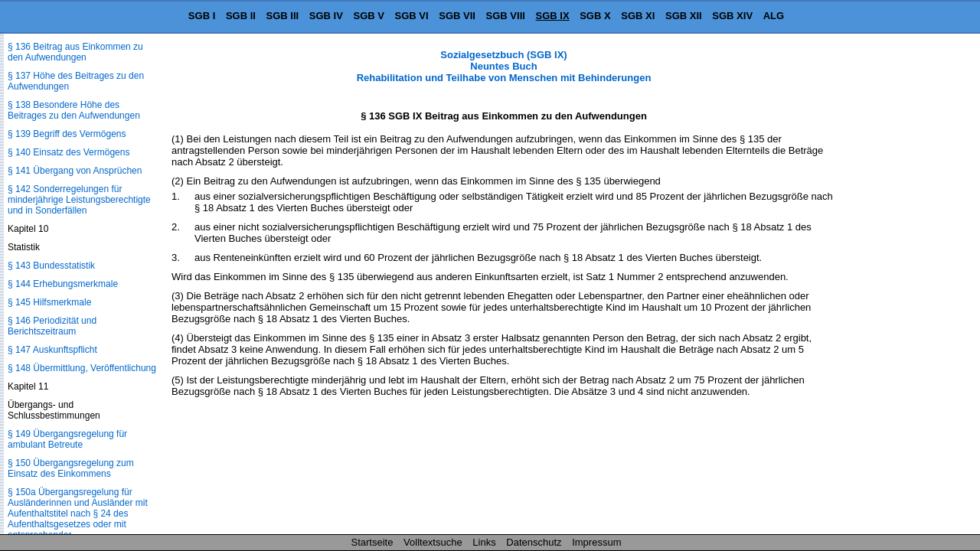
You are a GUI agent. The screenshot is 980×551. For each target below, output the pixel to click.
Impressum (596, 542)
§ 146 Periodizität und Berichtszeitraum (52, 326)
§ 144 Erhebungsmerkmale (63, 284)
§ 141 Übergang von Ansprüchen (75, 171)
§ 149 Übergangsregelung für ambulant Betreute (67, 439)
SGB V (368, 16)
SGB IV (326, 16)
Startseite (372, 542)
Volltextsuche (433, 542)
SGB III (283, 16)
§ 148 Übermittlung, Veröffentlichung (82, 368)
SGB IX (553, 16)
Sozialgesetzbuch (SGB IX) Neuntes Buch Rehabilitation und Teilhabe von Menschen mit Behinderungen (504, 66)
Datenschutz (534, 542)
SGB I (202, 16)
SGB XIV (732, 16)
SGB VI (412, 16)
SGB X (595, 16)
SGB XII (684, 16)
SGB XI (638, 16)
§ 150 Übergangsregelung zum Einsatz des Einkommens (71, 468)
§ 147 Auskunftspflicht (52, 350)
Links (484, 542)
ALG (774, 16)
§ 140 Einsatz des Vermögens (69, 152)
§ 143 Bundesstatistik (51, 266)
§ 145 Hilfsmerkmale (49, 302)
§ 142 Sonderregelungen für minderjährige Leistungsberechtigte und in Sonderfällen (79, 200)
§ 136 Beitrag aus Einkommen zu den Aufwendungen (75, 52)
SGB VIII (506, 16)
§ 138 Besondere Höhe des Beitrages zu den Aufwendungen (74, 110)
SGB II (241, 16)
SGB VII (457, 16)
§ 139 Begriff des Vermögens (67, 134)
